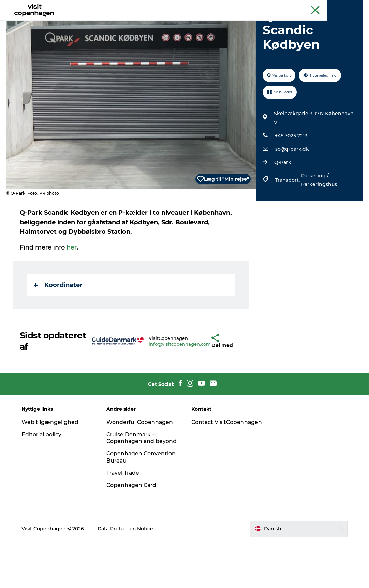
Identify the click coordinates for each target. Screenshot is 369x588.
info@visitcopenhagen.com (164, 382)
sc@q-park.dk (292, 188)
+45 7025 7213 (291, 175)
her (72, 286)
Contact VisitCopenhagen (215, 464)
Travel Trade (124, 519)
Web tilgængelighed (52, 461)
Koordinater (59, 324)
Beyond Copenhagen (298, 6)
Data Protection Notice (128, 575)
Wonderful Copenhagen (141, 461)
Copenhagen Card (344, 6)
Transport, (288, 219)
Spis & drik (156, 22)
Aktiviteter (119, 22)
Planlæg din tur (244, 22)
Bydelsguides (196, 22)
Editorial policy (44, 473)
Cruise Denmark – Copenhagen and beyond (132, 480)
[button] (198, 380)
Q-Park (282, 201)
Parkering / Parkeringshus (319, 219)
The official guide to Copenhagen (237, 6)
